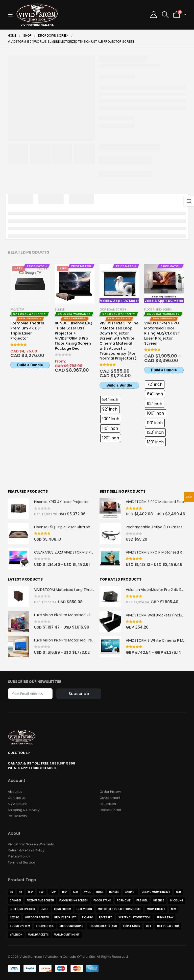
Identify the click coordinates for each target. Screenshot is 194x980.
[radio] (110, 400)
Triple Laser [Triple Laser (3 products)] (131, 926)
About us (15, 792)
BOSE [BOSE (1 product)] (100, 892)
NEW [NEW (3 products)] (174, 909)
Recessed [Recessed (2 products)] (106, 918)
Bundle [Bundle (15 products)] (114, 892)
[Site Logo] (37, 15)
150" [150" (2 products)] (30, 892)
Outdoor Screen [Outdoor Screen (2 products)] (37, 918)
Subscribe (79, 694)
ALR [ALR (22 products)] (75, 892)
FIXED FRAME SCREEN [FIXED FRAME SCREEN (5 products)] (40, 901)
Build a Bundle (30, 365)
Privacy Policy (19, 857)
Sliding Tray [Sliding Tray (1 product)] (165, 918)
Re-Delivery (17, 816)
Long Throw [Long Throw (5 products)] (62, 909)
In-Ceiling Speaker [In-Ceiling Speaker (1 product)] (22, 909)
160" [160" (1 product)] (42, 892)
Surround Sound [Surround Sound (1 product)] (71, 926)
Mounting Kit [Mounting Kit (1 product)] (156, 909)
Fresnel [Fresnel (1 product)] (142, 901)
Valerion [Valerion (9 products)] (16, 935)
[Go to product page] (30, 284)
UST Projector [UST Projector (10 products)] (168, 926)
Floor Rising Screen (158, 310)
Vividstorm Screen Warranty (31, 844)
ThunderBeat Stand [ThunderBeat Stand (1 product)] (103, 926)
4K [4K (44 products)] (20, 892)
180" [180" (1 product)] (64, 892)
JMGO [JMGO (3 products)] (45, 909)
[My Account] (154, 15)
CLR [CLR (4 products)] (178, 892)
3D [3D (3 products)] (11, 892)
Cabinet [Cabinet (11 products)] (130, 892)
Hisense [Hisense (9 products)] (159, 901)
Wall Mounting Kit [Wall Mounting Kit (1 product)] (67, 935)
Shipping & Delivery (24, 810)
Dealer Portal (110, 810)
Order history (110, 792)
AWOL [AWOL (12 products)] (87, 892)
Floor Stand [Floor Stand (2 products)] (102, 901)
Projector (17, 310)
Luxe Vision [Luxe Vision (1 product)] (84, 909)
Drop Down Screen (113, 310)
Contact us (17, 798)
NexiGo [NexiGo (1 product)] (15, 918)
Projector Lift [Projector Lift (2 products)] (65, 918)
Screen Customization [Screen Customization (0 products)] (134, 918)
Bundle (60, 310)
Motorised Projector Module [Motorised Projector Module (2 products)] (119, 909)
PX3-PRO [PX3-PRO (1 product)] (88, 918)
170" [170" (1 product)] (53, 892)
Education (108, 804)
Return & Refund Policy (26, 851)
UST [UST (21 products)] (149, 926)
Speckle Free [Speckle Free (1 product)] (45, 926)
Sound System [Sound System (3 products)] (20, 926)
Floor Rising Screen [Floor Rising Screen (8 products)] (74, 901)
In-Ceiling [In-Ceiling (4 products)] (177, 901)
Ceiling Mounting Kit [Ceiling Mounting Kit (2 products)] (156, 892)
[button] (12, 15)
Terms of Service (22, 863)
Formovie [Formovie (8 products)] (124, 901)
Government (110, 798)
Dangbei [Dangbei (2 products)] (15, 901)
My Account (17, 804)
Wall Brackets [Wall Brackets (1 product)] (39, 935)
